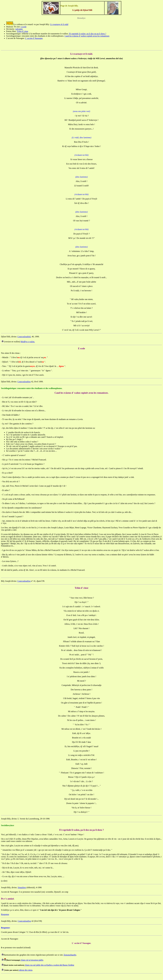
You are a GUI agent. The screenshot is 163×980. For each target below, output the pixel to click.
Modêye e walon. (28, 342)
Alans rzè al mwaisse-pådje (32, 960)
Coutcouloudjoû (24, 337)
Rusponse (5, 914)
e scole (24, 27)
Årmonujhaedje (70, 955)
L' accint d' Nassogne (34, 38)
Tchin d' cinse (23, 31)
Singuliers (22, 887)
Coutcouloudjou (24, 382)
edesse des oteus (26, 970)
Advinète (19, 29)
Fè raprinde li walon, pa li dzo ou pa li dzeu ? (87, 34)
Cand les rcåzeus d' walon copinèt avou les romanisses (87, 36)
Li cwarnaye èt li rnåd (59, 24)
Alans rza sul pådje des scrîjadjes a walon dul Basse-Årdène (49, 965)
